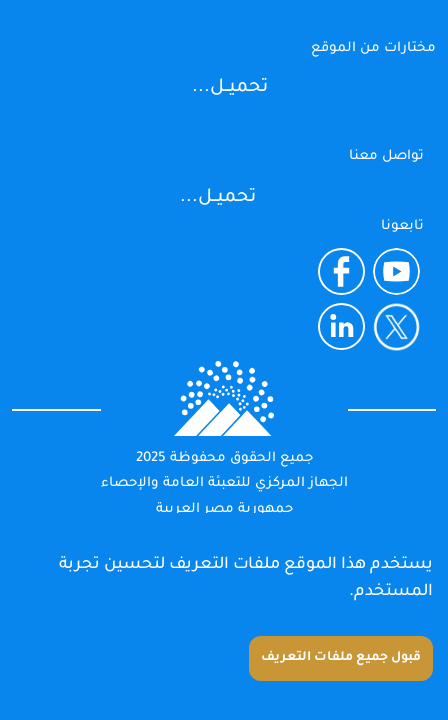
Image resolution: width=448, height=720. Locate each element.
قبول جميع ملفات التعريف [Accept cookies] (341, 658)
